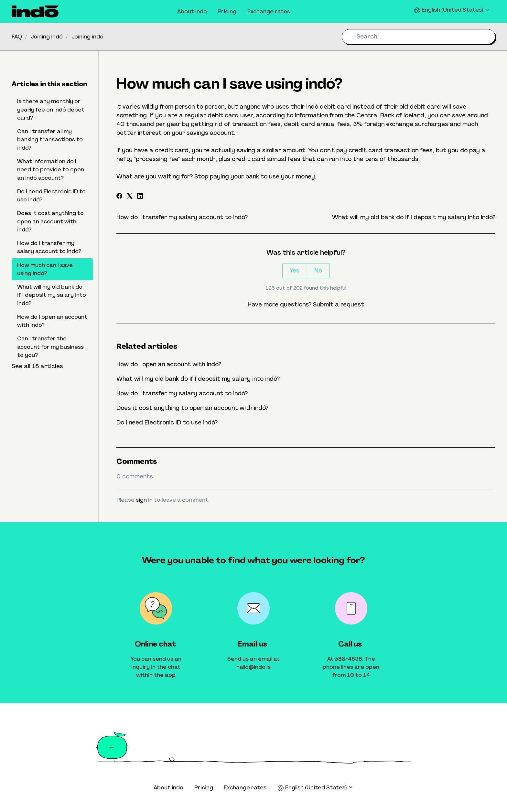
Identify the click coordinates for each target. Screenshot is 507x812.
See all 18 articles (37, 366)
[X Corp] (130, 197)
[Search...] (419, 37)
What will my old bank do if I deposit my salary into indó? (414, 217)
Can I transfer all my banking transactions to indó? (50, 139)
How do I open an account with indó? (169, 364)
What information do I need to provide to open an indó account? (51, 170)
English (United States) (452, 10)
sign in (144, 500)
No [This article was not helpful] (318, 271)
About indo (192, 11)
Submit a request (339, 304)
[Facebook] (119, 197)
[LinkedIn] (140, 197)
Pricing (227, 11)
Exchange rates (269, 11)
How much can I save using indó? (45, 269)
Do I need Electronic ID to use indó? (167, 422)
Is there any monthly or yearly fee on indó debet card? (51, 109)
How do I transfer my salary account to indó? (182, 217)
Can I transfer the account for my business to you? (50, 347)
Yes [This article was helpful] (295, 271)
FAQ (17, 37)
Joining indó (47, 37)
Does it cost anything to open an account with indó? (192, 408)
